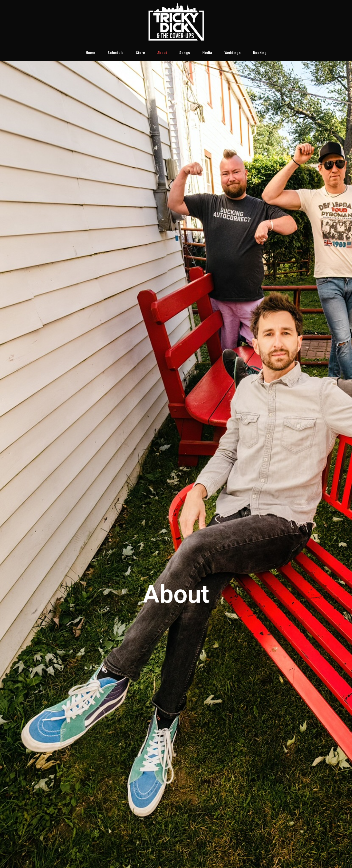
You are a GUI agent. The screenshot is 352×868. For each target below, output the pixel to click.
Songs (185, 52)
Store (140, 52)
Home (91, 52)
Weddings (233, 52)
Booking (260, 52)
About (162, 52)
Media (207, 52)
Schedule (116, 52)
